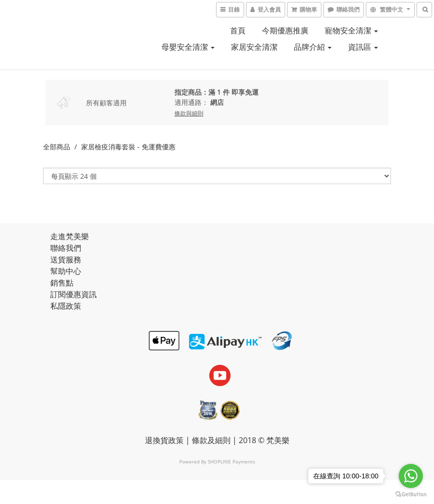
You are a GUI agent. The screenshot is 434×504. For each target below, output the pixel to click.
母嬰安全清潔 (188, 47)
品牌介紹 (313, 47)
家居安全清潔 (254, 47)
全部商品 (57, 147)
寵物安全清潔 (351, 30)
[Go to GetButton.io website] (411, 494)
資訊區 (363, 47)
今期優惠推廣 (285, 30)
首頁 (238, 30)
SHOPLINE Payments (231, 461)
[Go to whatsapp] (411, 476)
